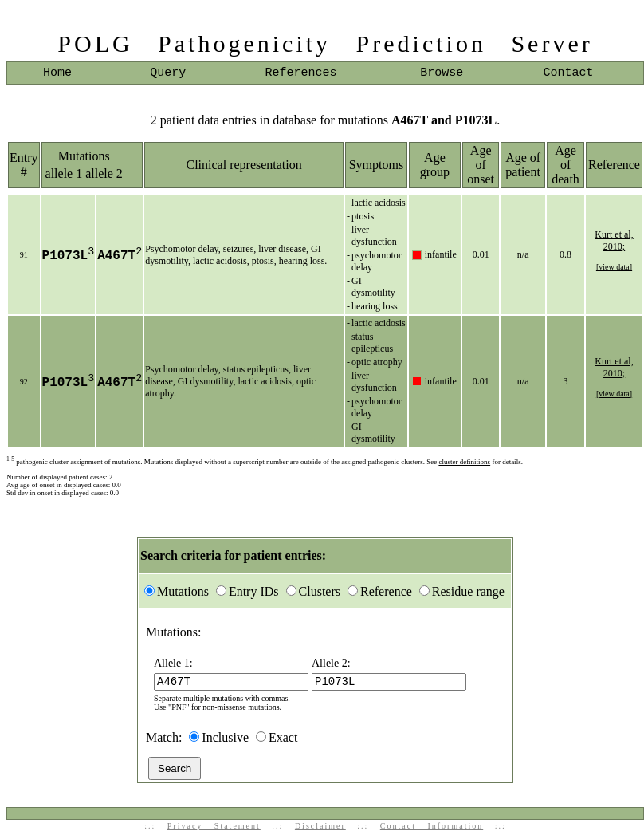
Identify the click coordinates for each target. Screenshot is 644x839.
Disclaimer (320, 828)
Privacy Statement (214, 828)
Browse (442, 73)
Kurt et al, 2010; (614, 240)
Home (57, 73)
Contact (569, 73)
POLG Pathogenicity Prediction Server (325, 43)
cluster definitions (464, 462)
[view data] (614, 267)
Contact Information (432, 828)
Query (168, 73)
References (300, 73)
